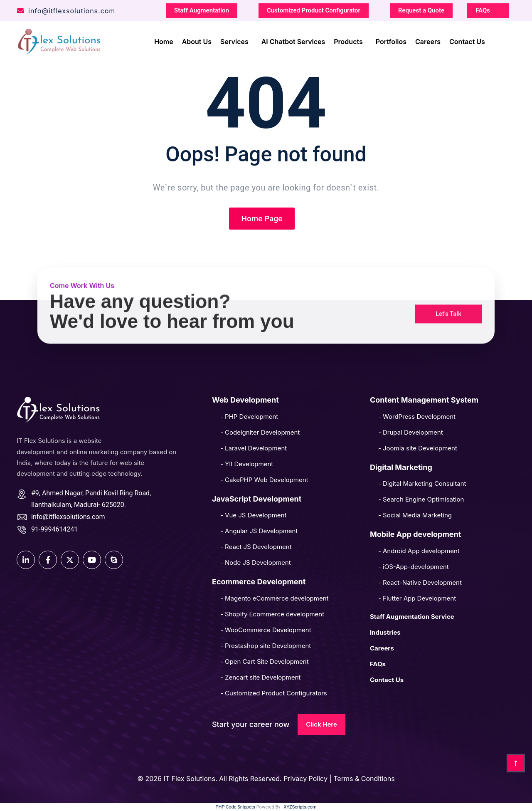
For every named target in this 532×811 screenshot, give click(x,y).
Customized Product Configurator (314, 9)
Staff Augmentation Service (412, 617)
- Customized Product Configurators (274, 693)
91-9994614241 (54, 529)
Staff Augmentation (202, 9)
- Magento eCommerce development (275, 598)
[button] (448, 298)
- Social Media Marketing (415, 515)
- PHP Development (249, 417)
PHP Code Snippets (235, 807)
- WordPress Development (417, 417)
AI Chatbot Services (293, 40)
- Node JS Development (256, 563)
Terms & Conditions (364, 779)
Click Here (321, 724)
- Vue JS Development (253, 515)
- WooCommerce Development (266, 630)
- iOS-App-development (414, 567)
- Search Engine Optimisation (421, 499)
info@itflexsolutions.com (66, 10)
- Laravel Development (254, 448)
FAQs (483, 9)
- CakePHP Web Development (264, 480)
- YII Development (247, 464)
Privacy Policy (306, 779)
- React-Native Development (420, 582)
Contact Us (467, 40)
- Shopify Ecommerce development (272, 614)
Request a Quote (421, 9)
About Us (197, 40)
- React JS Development (256, 547)
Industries (385, 632)
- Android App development (419, 551)
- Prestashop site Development (266, 646)
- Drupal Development (411, 432)
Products (348, 40)
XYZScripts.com (300, 807)
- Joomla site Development (418, 448)
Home (164, 40)
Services (234, 40)
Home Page (262, 219)
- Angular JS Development (259, 531)
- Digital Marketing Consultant (422, 483)
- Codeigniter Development (260, 432)
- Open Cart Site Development (265, 661)
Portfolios (391, 40)
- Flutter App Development (417, 598)
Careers (428, 40)
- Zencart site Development (260, 677)
